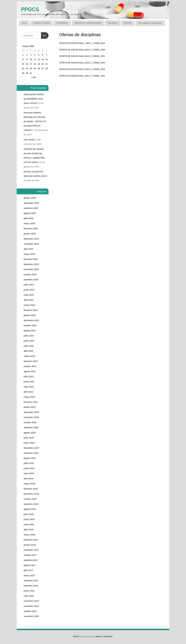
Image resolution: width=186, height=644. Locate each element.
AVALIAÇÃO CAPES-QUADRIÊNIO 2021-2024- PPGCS (34, 99)
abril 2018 (28, 529)
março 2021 (29, 397)
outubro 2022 (30, 325)
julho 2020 (29, 438)
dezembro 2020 (31, 412)
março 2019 (29, 484)
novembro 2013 (31, 606)
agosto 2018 (30, 509)
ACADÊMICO (62, 23)
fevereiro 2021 (31, 402)
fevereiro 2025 (31, 228)
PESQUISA (113, 23)
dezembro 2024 (31, 239)
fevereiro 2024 (31, 259)
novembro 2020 (31, 417)
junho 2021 (29, 382)
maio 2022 (29, 346)
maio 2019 (29, 473)
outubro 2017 (30, 555)
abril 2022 (28, 351)
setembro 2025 (31, 208)
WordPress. (108, 637)
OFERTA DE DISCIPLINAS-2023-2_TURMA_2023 (82, 56)
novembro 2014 (31, 601)
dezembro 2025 (31, 203)
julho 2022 (29, 336)
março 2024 (29, 254)
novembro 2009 (31, 616)
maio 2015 (29, 596)
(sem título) (29, 140)
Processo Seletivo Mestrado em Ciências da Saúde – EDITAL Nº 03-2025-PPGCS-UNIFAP (35, 121)
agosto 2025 (30, 213)
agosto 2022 (30, 331)
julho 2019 (29, 463)
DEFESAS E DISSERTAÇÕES (88, 23)
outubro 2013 (30, 611)
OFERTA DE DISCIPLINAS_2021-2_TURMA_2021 (82, 76)
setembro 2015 (31, 586)
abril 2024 (28, 249)
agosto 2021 (30, 371)
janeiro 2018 (30, 545)
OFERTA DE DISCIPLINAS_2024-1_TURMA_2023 (82, 50)
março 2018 (29, 535)
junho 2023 (29, 290)
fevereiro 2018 (31, 540)
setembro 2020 (31, 427)
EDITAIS (128, 23)
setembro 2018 (31, 504)
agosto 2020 (30, 433)
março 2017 (29, 575)
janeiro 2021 (30, 407)
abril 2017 (28, 570)
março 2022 (29, 356)
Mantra (98, 637)
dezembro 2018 (31, 494)
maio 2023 (29, 295)
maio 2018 (29, 524)
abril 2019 (28, 478)
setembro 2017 (31, 560)
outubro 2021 (30, 366)
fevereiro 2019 (31, 489)
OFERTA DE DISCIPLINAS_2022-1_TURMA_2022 (82, 69)
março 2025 (29, 223)
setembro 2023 (31, 280)
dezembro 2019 (31, 448)
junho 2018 (29, 519)
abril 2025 (28, 218)
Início (24, 23)
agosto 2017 (30, 565)
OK (44, 34)
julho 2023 (29, 285)
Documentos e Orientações (150, 23)
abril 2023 (28, 300)
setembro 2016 (31, 581)
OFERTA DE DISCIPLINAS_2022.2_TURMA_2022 (82, 63)
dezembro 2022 (31, 320)
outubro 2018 (30, 499)
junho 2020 (29, 443)
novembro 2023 (31, 269)
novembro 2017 (31, 550)
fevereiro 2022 (31, 361)
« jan (34, 77)
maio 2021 (29, 387)
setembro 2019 (31, 453)
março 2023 (29, 305)
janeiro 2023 (30, 315)
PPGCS (30, 9)
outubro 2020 (30, 422)
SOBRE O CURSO (42, 23)
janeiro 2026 (30, 198)
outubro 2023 (30, 274)
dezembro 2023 (31, 264)
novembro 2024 (31, 244)
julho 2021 (29, 376)
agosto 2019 (30, 458)
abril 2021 (28, 392)
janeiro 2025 (30, 234)
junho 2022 (29, 341)
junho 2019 (29, 468)
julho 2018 (29, 514)
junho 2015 (29, 591)
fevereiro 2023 (31, 310)
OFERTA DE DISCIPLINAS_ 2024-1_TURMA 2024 (82, 43)
